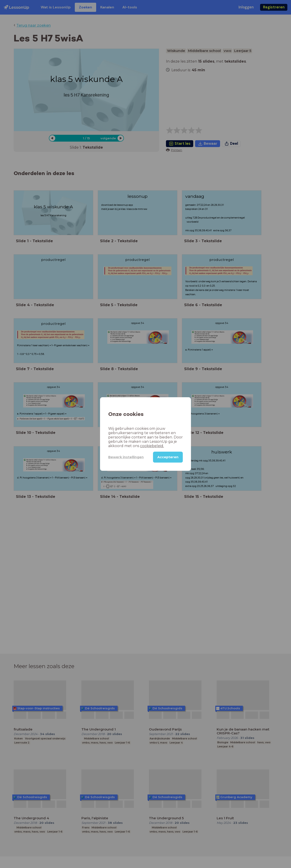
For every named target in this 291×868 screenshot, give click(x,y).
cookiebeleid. (152, 446)
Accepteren (168, 457)
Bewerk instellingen (126, 457)
